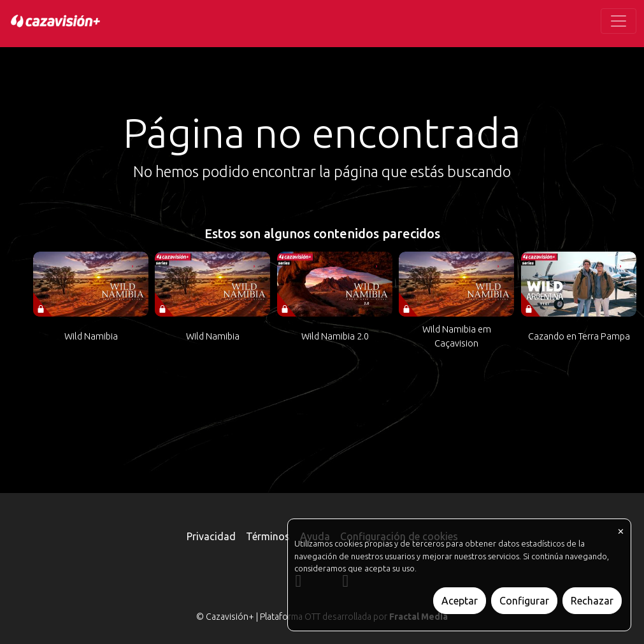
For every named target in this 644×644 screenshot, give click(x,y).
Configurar (524, 601)
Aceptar (460, 601)
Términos (268, 536)
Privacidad (211, 536)
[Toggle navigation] (619, 21)
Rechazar (592, 601)
